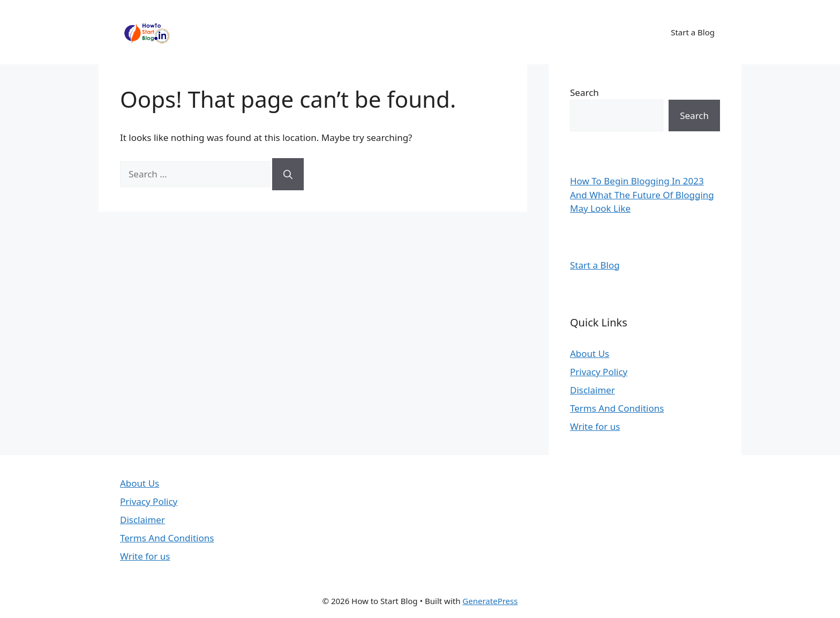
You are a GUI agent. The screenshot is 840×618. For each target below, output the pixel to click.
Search (584, 92)
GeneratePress (490, 601)
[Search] (288, 174)
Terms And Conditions (617, 408)
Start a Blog (693, 32)
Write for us (595, 426)
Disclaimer (592, 390)
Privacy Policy (599, 372)
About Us (590, 353)
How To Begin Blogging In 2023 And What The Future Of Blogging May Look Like (642, 195)
